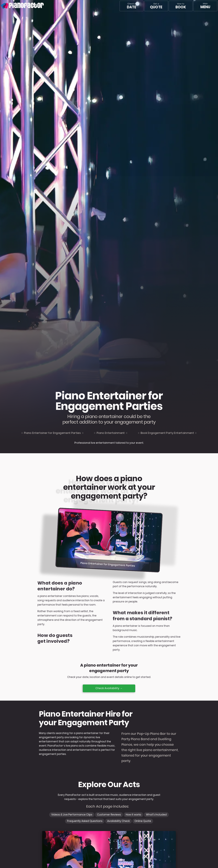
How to (181, 6)
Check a (131, 6)
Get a (156, 6)
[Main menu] (205, 6)
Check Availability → (109, 688)
